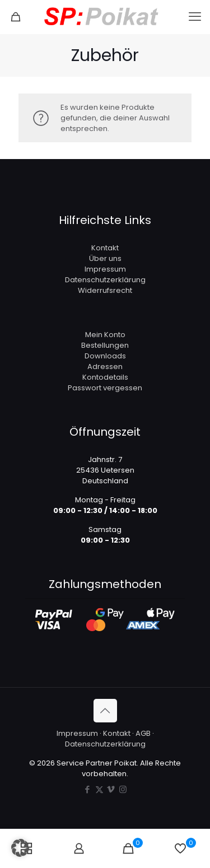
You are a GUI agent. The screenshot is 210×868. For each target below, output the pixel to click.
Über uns (105, 258)
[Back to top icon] (105, 711)
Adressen (105, 367)
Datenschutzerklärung (105, 280)
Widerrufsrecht (105, 290)
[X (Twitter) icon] (99, 789)
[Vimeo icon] (111, 789)
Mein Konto (105, 335)
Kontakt (105, 248)
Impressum (105, 269)
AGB (143, 733)
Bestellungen (105, 345)
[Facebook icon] (88, 789)
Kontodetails (105, 377)
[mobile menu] (195, 17)
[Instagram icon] (123, 789)
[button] (20, 848)
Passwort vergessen (105, 388)
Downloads (105, 356)
